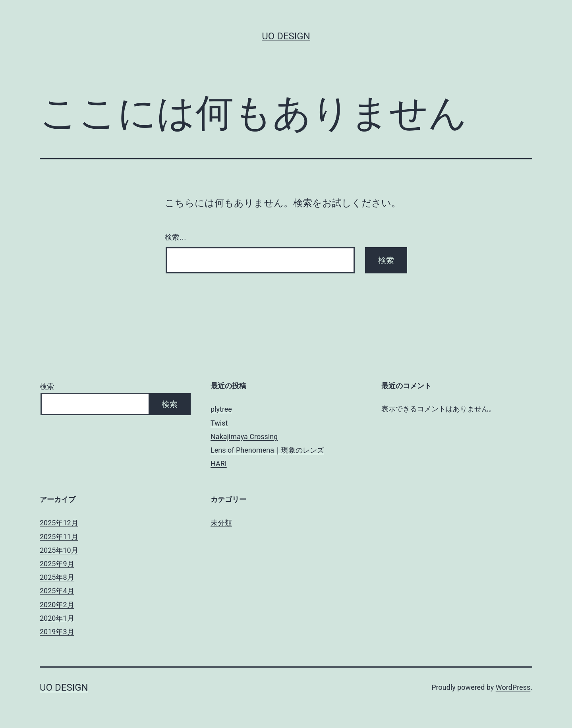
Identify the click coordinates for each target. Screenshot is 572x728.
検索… (176, 237)
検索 (47, 386)
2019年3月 (57, 632)
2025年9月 (57, 564)
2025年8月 (57, 577)
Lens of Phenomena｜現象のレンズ (267, 450)
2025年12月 (59, 523)
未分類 (221, 523)
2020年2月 (57, 605)
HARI (219, 464)
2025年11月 (59, 537)
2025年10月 (59, 550)
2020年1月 (57, 618)
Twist (219, 423)
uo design (286, 36)
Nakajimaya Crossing (244, 437)
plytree (221, 409)
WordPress (513, 687)
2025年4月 (57, 591)
